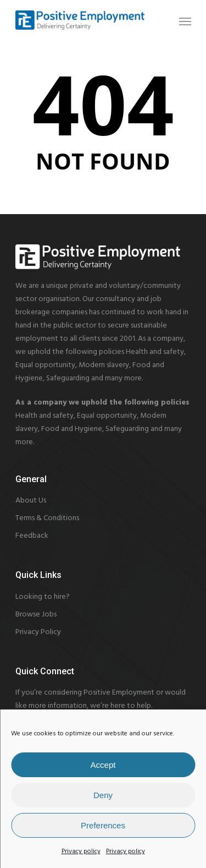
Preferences (103, 825)
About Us (31, 501)
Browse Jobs (36, 615)
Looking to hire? (43, 597)
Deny (103, 795)
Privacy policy (81, 851)
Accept (103, 765)
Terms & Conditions (47, 518)
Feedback (32, 536)
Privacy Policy (38, 632)
